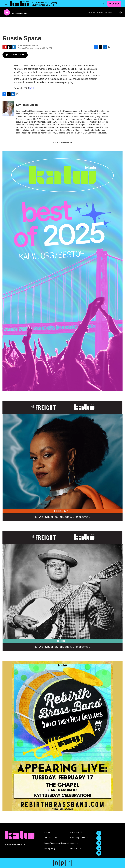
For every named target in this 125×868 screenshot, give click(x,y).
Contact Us (75, 843)
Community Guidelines (79, 838)
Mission (47, 832)
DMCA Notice (76, 849)
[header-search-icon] (103, 4)
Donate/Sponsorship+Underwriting (56, 843)
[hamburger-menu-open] (6, 4)
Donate (115, 4)
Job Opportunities (51, 838)
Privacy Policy (50, 849)
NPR (32, 88)
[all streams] (121, 12)
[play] (7, 12)
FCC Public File (76, 832)
